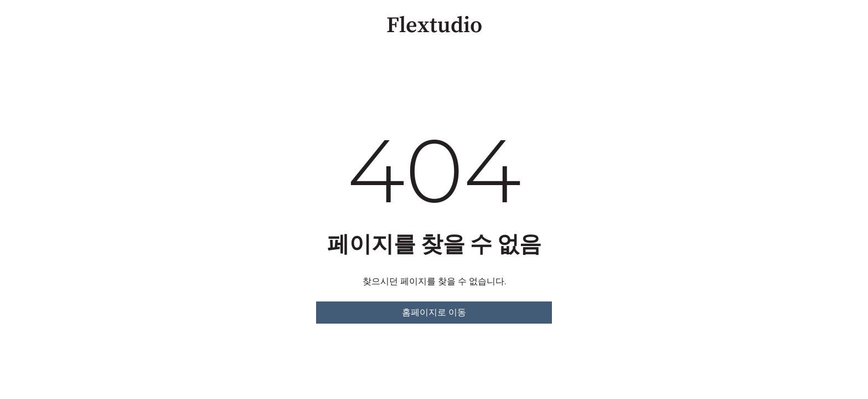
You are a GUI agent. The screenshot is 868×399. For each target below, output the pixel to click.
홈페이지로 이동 (434, 312)
